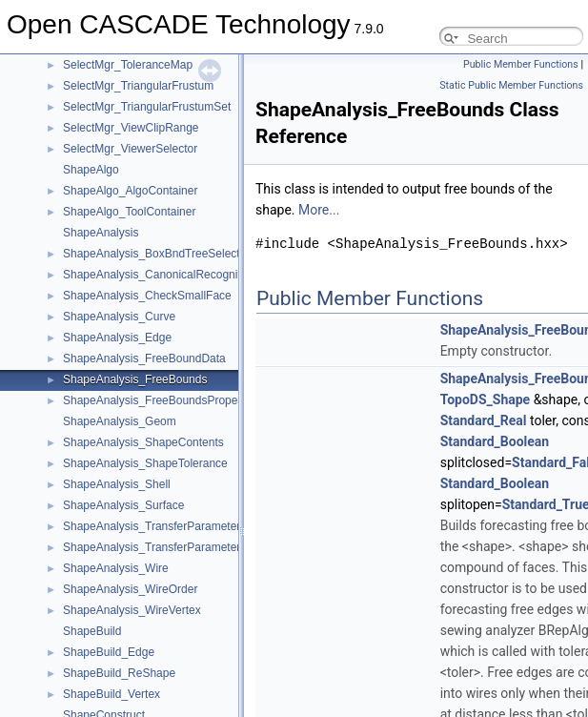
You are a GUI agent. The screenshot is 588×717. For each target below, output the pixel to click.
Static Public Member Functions (511, 85)
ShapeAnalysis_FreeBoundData (144, 358)
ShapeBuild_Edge (109, 652)
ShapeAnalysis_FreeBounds (135, 379)
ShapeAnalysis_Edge (117, 338)
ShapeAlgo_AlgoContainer (130, 191)
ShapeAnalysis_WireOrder (130, 589)
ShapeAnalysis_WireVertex (132, 610)
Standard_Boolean (495, 441)
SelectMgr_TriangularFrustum (138, 86)
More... (319, 210)
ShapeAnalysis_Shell (117, 484)
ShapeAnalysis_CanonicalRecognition (160, 275)
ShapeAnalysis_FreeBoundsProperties (161, 400)
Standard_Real (484, 420)
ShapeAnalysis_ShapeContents (143, 442)
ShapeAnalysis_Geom (120, 421)
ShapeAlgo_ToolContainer (129, 212)
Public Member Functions (521, 64)
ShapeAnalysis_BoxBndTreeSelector (156, 254)
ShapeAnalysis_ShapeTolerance (145, 463)
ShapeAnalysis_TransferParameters (154, 526)
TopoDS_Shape (486, 399)
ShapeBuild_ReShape (119, 673)
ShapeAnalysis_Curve (119, 317)
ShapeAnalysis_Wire (116, 568)
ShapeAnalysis (101, 233)
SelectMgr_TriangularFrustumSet (147, 107)
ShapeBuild (92, 631)
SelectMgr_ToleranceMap (128, 65)
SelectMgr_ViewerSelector (130, 149)
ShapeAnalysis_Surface (123, 505)
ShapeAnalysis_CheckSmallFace (147, 296)
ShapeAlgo (91, 170)
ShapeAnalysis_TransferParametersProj (165, 547)
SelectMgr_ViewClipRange (131, 128)
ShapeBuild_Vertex (112, 694)
